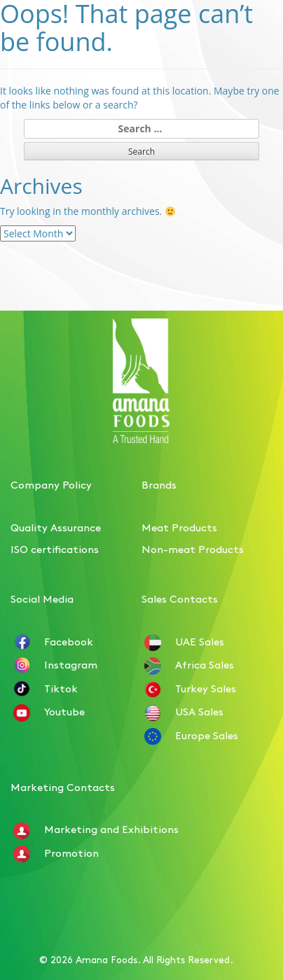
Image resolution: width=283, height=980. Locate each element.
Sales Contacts (180, 598)
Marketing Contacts (63, 786)
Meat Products (179, 527)
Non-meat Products (193, 548)
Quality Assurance (56, 527)
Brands (159, 484)
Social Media (42, 598)
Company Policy (51, 484)
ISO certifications (55, 548)
